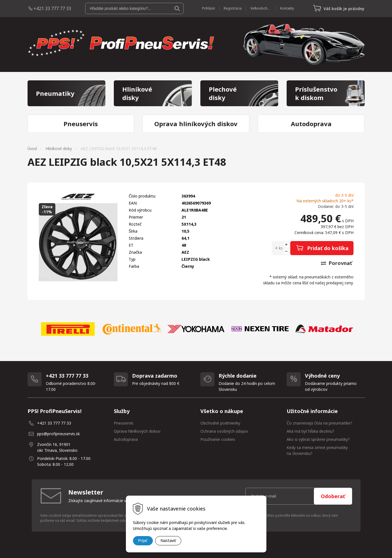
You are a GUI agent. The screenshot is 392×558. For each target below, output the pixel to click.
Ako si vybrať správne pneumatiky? (318, 439)
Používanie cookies (218, 439)
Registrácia (233, 8)
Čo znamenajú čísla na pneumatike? (320, 423)
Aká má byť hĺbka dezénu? (311, 431)
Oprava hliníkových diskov (137, 431)
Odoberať (333, 496)
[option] (68, 329)
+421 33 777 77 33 (52, 8)
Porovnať (337, 263)
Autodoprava (126, 439)
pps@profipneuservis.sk (58, 434)
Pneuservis (124, 423)
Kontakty (287, 8)
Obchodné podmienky (220, 423)
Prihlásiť (209, 8)
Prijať (143, 541)
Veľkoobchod (261, 8)
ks (281, 248)
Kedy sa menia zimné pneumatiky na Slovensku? (317, 450)
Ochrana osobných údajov (224, 431)
